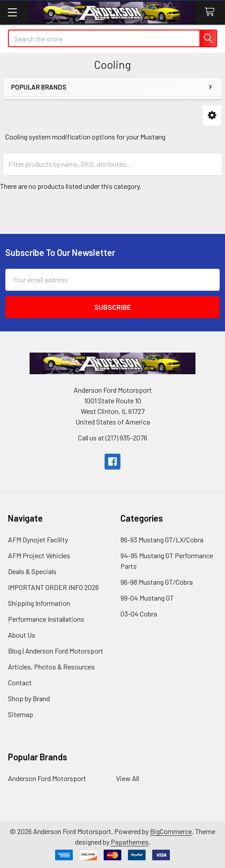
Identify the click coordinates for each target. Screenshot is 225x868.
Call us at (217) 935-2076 (113, 438)
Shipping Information (39, 603)
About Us (22, 635)
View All (127, 778)
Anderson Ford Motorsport (47, 778)
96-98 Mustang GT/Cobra (157, 582)
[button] (212, 115)
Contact (20, 682)
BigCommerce (171, 831)
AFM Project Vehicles (39, 555)
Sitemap (21, 714)
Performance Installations (46, 619)
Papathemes (130, 842)
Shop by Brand (29, 698)
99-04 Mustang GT (147, 598)
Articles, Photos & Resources (51, 667)
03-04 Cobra (139, 614)
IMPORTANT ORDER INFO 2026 (53, 587)
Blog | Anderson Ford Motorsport (56, 651)
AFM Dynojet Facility (38, 539)
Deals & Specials (32, 571)
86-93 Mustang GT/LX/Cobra (162, 539)
